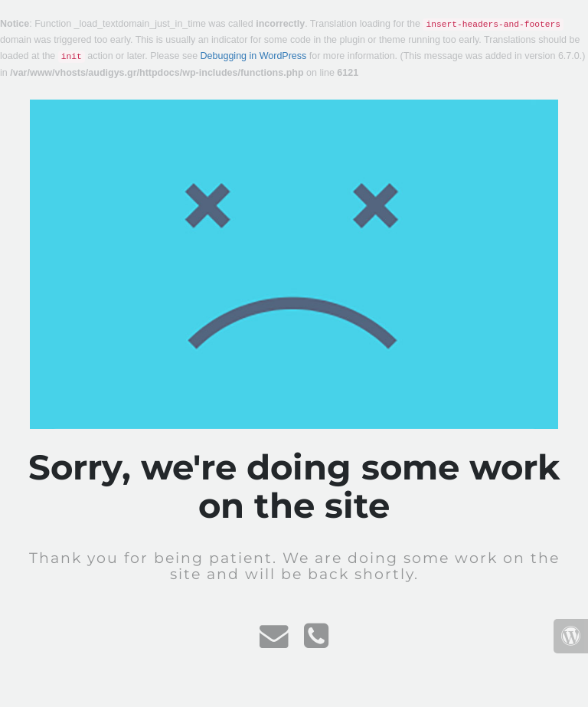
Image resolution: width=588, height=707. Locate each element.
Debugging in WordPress (254, 56)
